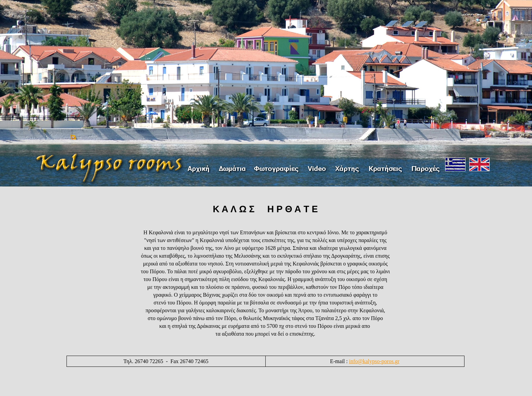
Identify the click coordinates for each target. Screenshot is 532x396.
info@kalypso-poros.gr (374, 361)
